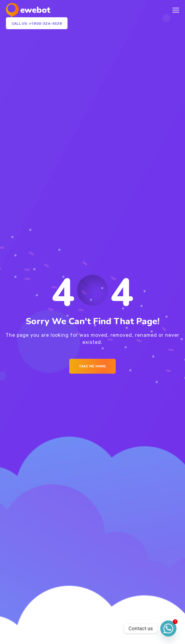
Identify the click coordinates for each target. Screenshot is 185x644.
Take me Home (93, 366)
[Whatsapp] (168, 629)
